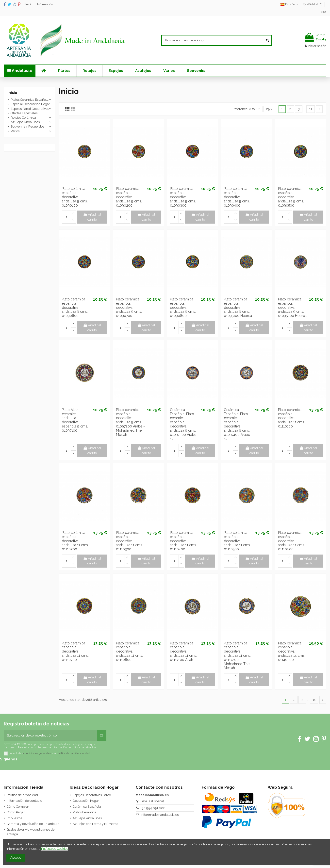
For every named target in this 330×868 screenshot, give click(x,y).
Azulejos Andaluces (25, 122)
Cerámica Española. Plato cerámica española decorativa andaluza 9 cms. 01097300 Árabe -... (183, 424)
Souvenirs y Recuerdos (27, 126)
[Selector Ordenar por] (246, 109)
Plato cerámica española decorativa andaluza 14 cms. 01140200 (292, 651)
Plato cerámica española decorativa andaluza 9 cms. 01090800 (183, 307)
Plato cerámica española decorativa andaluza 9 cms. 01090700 (129, 307)
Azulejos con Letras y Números (95, 824)
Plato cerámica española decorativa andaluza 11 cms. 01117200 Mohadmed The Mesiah (237, 656)
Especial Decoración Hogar (30, 104)
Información (45, 4)
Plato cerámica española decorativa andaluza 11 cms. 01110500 (237, 541)
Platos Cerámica (84, 812)
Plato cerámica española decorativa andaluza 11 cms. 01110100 (291, 418)
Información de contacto (24, 801)
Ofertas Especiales (24, 113)
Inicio (29, 4)
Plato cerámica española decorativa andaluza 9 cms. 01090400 (237, 197)
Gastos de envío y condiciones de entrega (31, 832)
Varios (15, 131)
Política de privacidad (22, 795)
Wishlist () (313, 4)
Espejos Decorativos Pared (92, 795)
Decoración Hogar (86, 801)
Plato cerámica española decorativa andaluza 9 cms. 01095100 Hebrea (238, 307)
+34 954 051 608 (153, 808)
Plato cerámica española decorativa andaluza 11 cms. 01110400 (183, 541)
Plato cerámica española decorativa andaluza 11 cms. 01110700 (75, 651)
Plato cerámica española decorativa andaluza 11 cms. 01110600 (291, 541)
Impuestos (14, 818)
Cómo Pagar (16, 812)
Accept (16, 858)
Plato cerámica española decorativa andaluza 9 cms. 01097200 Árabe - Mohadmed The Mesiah (130, 422)
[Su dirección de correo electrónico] (50, 736)
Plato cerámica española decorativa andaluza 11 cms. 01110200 (75, 541)
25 (269, 109)
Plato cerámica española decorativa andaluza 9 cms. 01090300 (183, 197)
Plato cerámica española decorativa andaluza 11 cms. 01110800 (129, 651)
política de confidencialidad (73, 753)
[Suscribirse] (102, 736)
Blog (323, 12)
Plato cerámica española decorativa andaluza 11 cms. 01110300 (129, 541)
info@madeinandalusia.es (160, 815)
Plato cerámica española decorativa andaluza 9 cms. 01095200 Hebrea (292, 307)
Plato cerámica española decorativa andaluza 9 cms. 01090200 (129, 197)
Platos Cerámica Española (30, 100)
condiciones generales (37, 753)
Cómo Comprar (18, 807)
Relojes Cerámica (23, 118)
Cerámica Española (87, 807)
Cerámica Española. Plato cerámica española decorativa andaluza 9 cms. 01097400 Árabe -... (237, 424)
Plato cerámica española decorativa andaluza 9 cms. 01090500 (291, 197)
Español (289, 4)
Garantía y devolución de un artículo (33, 824)
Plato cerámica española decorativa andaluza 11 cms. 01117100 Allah (183, 651)
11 (311, 109)
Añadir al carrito (92, 217)
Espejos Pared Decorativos (30, 109)
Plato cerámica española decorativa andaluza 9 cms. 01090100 (75, 197)
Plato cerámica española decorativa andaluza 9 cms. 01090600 (75, 307)
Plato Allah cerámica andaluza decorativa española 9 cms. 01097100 (75, 420)
